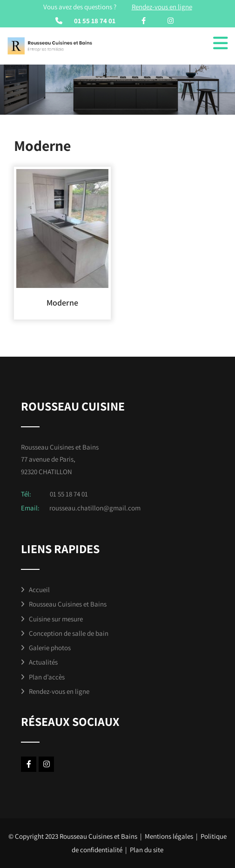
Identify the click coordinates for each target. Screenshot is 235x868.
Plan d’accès (47, 677)
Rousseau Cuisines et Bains (68, 604)
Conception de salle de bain (69, 633)
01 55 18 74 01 (95, 21)
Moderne (62, 303)
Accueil (39, 590)
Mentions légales (169, 836)
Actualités (43, 662)
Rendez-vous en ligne (59, 691)
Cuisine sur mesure (56, 619)
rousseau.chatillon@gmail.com (95, 508)
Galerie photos (50, 648)
